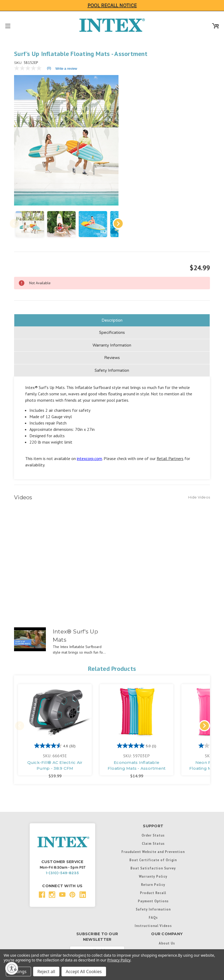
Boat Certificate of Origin (153, 847)
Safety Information (112, 358)
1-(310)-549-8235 (62, 860)
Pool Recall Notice (112, 5)
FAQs (153, 905)
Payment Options (153, 888)
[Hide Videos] (199, 484)
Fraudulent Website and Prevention (153, 839)
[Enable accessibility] (12, 968)
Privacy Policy (119, 960)
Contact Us (167, 939)
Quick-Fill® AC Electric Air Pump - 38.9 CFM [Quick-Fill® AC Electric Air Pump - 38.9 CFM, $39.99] (55, 753)
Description (112, 308)
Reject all (46, 972)
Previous (14, 211)
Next (108, 211)
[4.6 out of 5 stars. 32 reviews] (55, 733)
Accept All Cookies (84, 972)
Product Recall (153, 880)
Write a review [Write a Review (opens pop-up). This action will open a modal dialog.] (66, 69)
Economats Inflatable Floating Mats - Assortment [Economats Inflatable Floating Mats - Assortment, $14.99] (137, 753)
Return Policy (153, 872)
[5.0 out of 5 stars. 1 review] (137, 733)
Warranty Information (112, 332)
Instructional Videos (153, 913)
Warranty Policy (153, 864)
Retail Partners (170, 446)
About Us (167, 930)
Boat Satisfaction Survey (153, 855)
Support (167, 947)
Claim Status (153, 831)
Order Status (153, 822)
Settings (18, 972)
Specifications (112, 320)
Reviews (112, 345)
